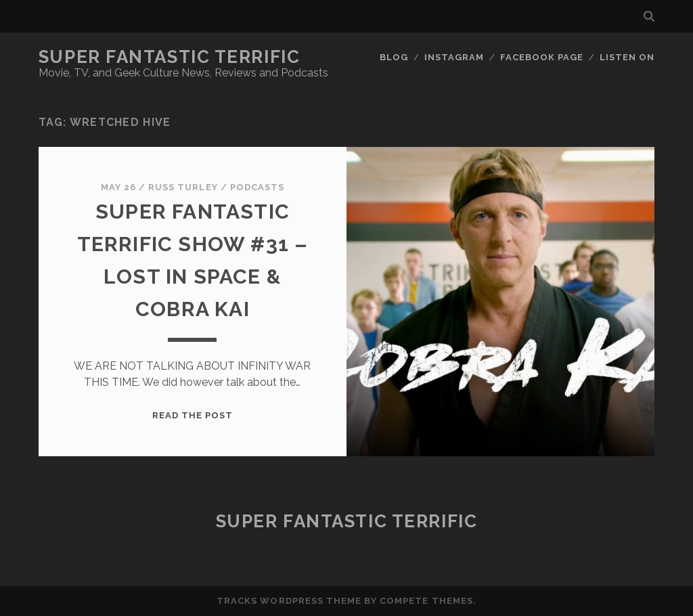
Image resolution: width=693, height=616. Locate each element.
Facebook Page (542, 57)
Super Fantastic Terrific (169, 57)
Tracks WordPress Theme (289, 601)
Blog (394, 57)
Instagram (454, 57)
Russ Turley (183, 187)
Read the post (193, 415)
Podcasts (257, 187)
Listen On (627, 57)
